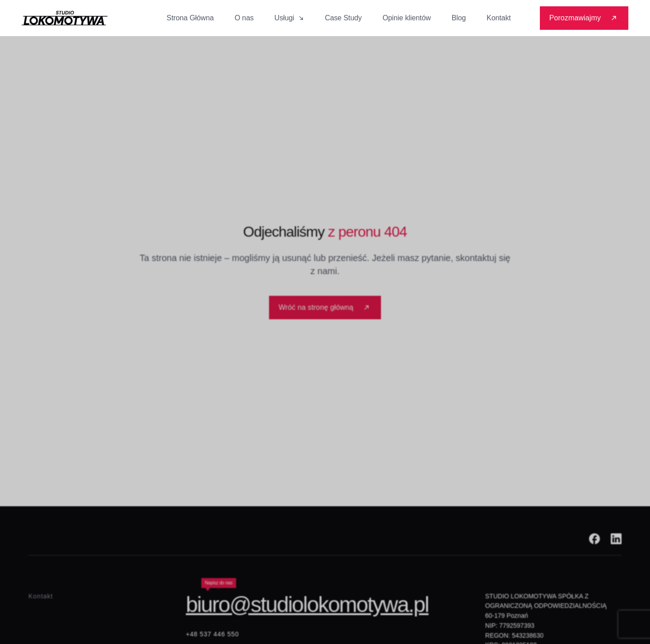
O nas (244, 18)
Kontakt (499, 18)
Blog (459, 18)
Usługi (289, 18)
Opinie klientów (406, 18)
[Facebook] (594, 539)
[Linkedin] (616, 539)
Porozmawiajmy (584, 18)
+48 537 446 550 (213, 634)
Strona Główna (190, 18)
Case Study (344, 18)
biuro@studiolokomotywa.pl (307, 604)
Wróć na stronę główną (325, 307)
